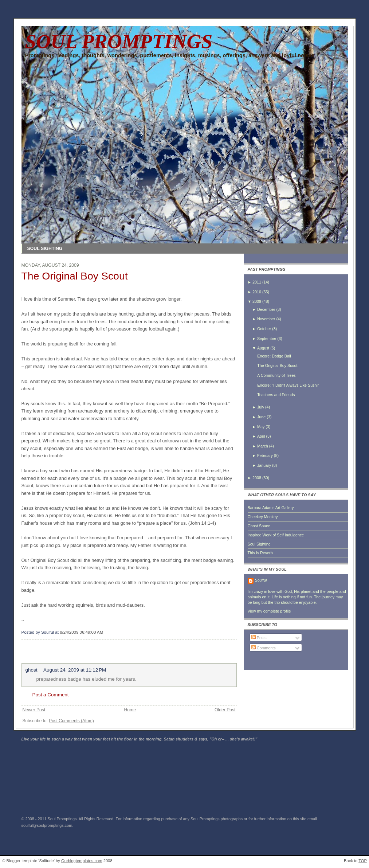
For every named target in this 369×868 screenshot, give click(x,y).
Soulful (261, 580)
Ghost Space (259, 526)
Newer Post (34, 710)
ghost (32, 670)
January (264, 465)
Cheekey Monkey (263, 517)
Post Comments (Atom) (71, 721)
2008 (257, 478)
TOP (363, 861)
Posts (259, 638)
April (261, 436)
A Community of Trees (276, 375)
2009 (257, 301)
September (267, 339)
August (263, 348)
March (263, 446)
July (261, 407)
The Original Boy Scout (75, 276)
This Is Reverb (260, 553)
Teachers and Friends (276, 395)
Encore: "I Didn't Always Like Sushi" (288, 385)
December (266, 309)
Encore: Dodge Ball (274, 356)
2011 (257, 282)
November (266, 319)
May (261, 427)
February (265, 455)
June (261, 417)
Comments (264, 648)
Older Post (225, 710)
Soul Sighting (259, 544)
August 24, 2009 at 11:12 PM (75, 670)
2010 (257, 292)
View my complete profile (269, 611)
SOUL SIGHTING (45, 249)
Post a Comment (51, 695)
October (264, 329)
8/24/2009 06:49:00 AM (81, 632)
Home (130, 710)
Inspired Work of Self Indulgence (276, 535)
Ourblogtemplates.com (82, 861)
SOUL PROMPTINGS (119, 41)
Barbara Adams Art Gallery (271, 508)
